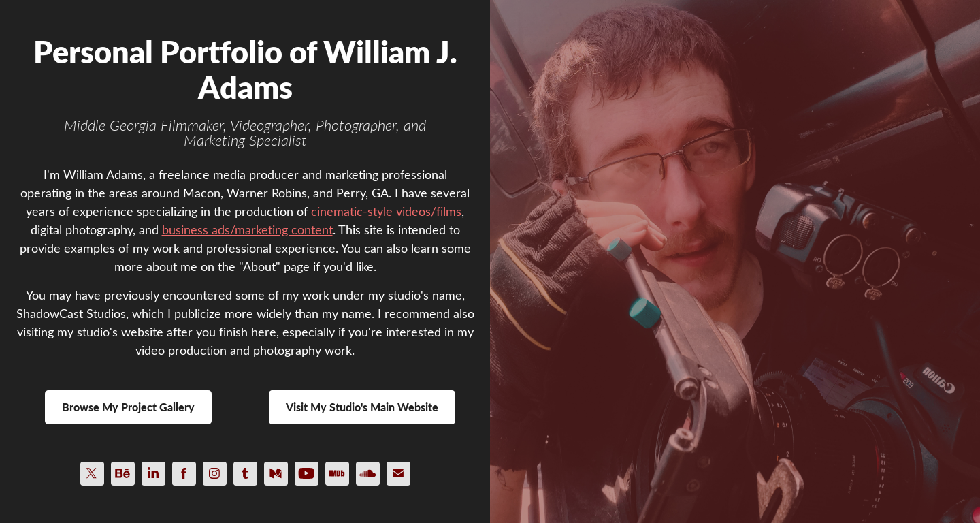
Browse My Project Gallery (128, 407)
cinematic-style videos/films (386, 211)
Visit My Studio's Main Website (362, 407)
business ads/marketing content (247, 229)
